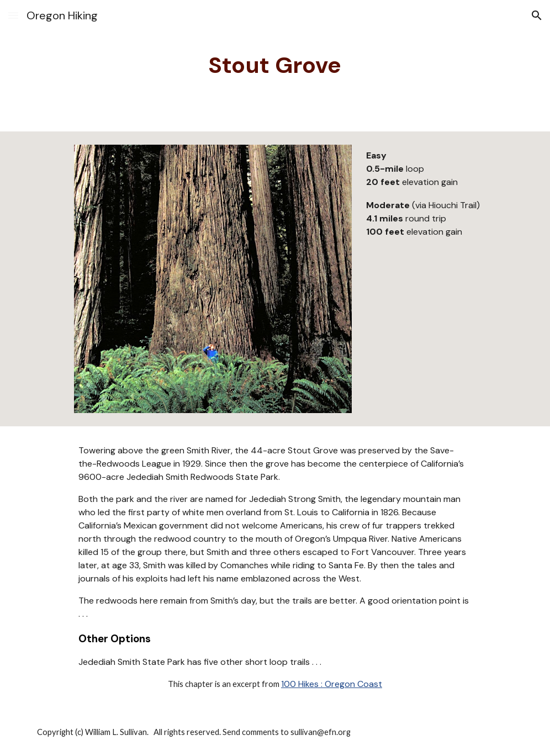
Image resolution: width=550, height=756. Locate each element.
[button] (13, 15)
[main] (275, 66)
